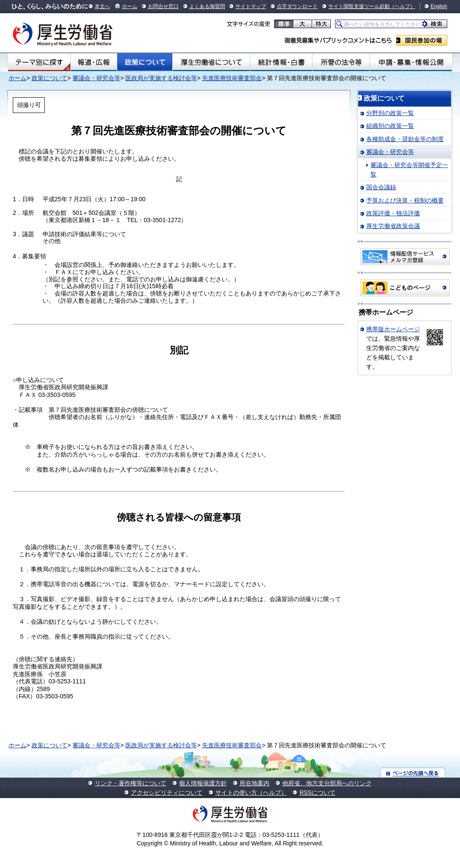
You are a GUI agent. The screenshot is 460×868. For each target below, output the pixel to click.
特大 (321, 24)
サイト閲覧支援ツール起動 (359, 6)
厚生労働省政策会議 (393, 226)
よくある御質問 (207, 6)
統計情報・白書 (281, 62)
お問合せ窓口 (163, 6)
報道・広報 (94, 62)
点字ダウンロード (297, 6)
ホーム (130, 6)
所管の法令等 (341, 62)
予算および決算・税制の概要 (405, 200)
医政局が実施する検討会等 (161, 78)
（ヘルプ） (402, 6)
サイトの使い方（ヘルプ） (251, 793)
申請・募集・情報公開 (411, 62)
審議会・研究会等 (96, 78)
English (439, 6)
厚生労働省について (211, 62)
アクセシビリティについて (167, 793)
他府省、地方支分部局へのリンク (327, 783)
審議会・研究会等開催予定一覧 (409, 170)
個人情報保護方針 (203, 783)
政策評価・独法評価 (393, 213)
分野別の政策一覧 (390, 113)
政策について (145, 62)
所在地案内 (255, 783)
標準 (284, 24)
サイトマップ (251, 6)
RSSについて (317, 793)
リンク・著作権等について (130, 783)
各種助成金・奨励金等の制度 (405, 139)
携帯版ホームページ (393, 329)
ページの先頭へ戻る (413, 773)
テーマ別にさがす (39, 62)
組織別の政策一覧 (390, 126)
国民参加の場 (422, 40)
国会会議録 (381, 187)
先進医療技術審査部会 (232, 78)
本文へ (102, 6)
